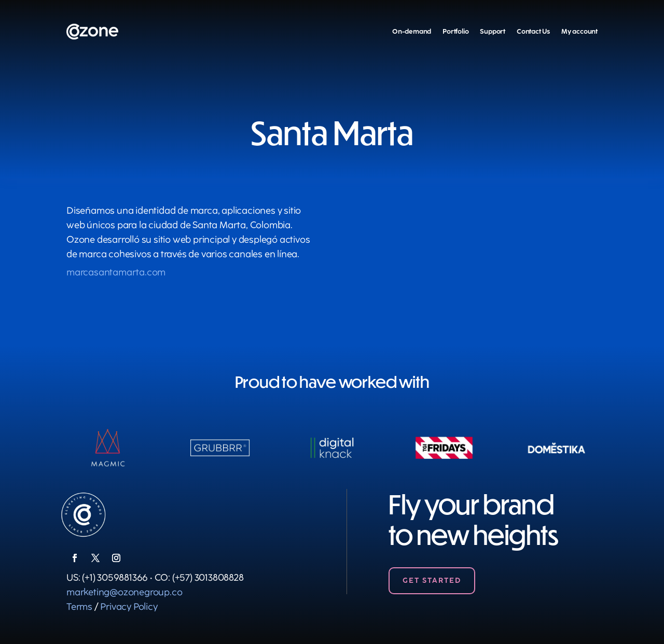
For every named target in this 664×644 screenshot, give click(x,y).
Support (493, 31)
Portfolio (455, 31)
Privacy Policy (129, 607)
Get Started (432, 580)
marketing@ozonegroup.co (124, 592)
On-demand (412, 31)
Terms (79, 607)
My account (579, 31)
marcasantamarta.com (116, 272)
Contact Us (533, 31)
